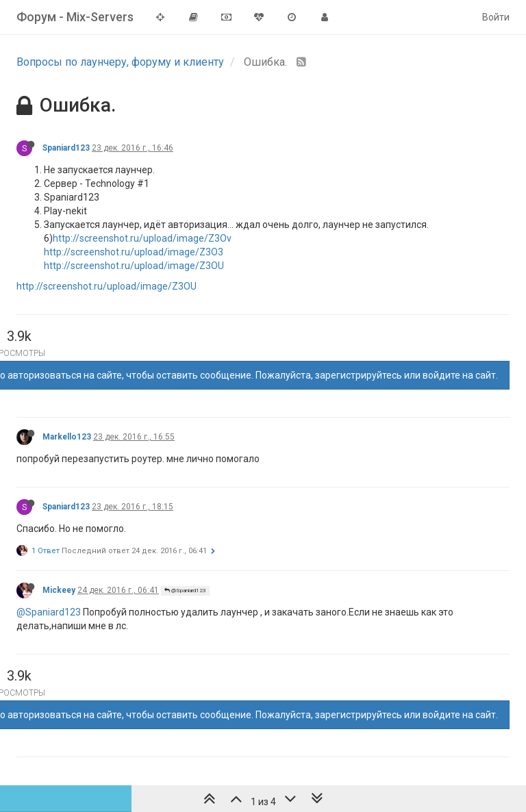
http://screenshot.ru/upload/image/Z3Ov (142, 238)
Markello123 (67, 437)
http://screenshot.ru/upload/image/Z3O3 (134, 252)
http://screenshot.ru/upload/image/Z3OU (134, 266)
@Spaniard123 (185, 591)
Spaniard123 (66, 148)
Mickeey (59, 590)
